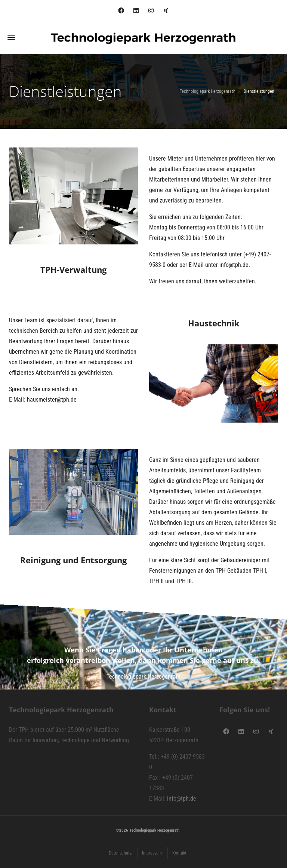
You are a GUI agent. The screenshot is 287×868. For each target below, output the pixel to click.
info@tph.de (182, 799)
